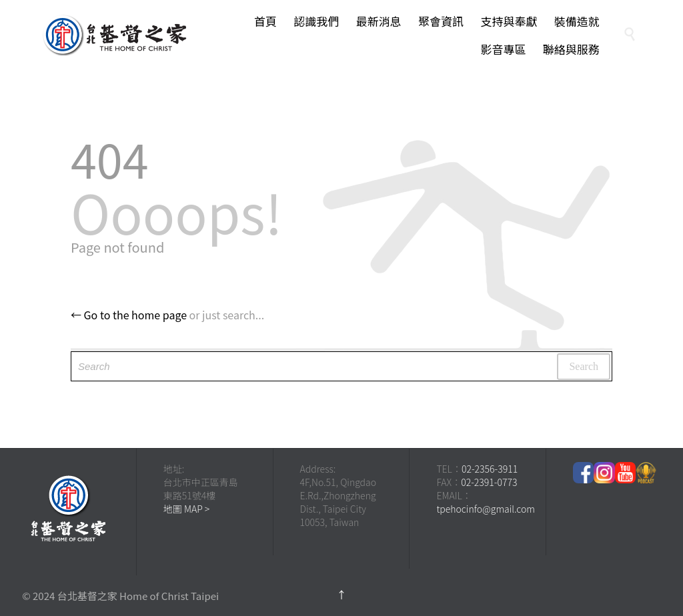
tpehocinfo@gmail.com (486, 509)
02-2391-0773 (489, 482)
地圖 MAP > (187, 509)
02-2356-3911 (490, 469)
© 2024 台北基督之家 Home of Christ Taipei (120, 596)
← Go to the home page (129, 315)
